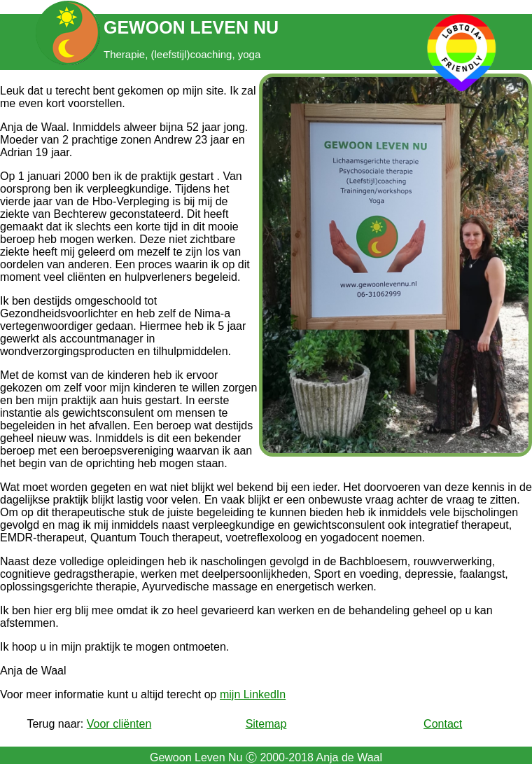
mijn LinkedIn (253, 694)
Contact (443, 724)
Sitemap (266, 724)
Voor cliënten (119, 724)
